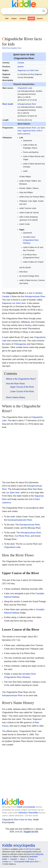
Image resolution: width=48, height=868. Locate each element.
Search (44, 11)
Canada (21, 63)
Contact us (6, 862)
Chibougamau (20, 344)
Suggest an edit (31, 832)
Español (40, 19)
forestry (28, 325)
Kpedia (31, 19)
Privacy (31, 859)
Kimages (23, 19)
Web (7, 19)
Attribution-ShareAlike (28, 813)
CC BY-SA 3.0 (29, 849)
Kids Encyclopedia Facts (12, 48)
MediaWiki (33, 857)
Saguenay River (29, 131)
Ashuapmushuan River (27, 104)
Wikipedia (39, 854)
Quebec (21, 67)
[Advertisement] (24, 28)
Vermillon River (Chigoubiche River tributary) (31, 240)
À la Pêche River (22, 536)
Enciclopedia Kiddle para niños (26, 862)
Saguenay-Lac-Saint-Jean (28, 70)
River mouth (8, 104)
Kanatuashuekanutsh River (20, 520)
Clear (38, 11)
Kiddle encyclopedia (26, 807)
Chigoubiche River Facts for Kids (17, 820)
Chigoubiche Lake (25, 88)
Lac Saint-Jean (13, 493)
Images (14, 19)
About (23, 859)
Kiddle (5, 859)
